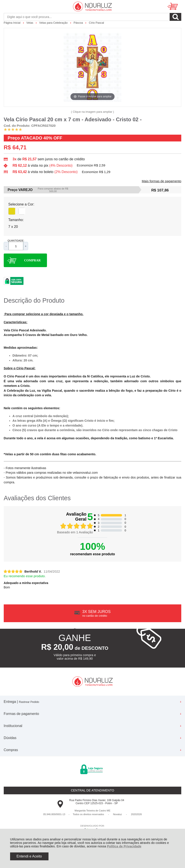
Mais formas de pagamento (162, 181)
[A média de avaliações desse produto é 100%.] (13, 129)
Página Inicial (13, 23)
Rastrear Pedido (29, 702)
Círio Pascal (96, 23)
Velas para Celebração (54, 23)
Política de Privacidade (124, 846)
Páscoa (79, 23)
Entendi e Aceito (29, 856)
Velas (30, 23)
